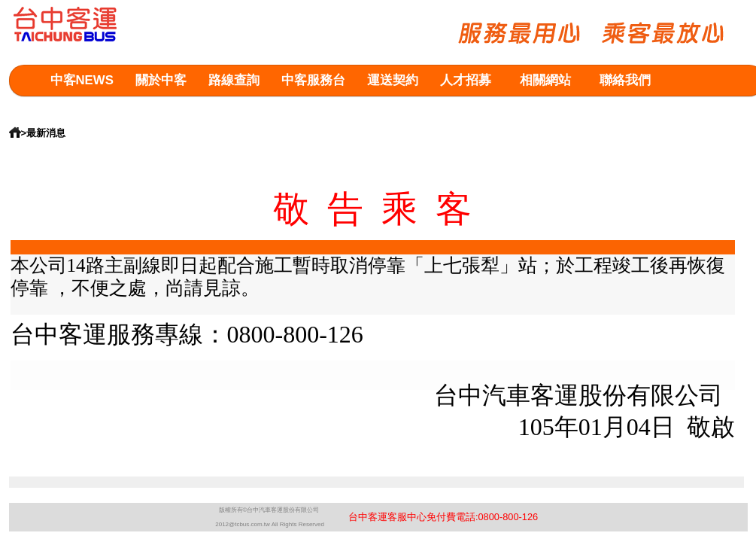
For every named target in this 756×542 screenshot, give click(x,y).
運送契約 (393, 80)
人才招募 (466, 80)
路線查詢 (234, 80)
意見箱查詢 (82, 110)
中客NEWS (82, 80)
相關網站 (545, 80)
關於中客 (161, 80)
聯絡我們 (625, 80)
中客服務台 (313, 80)
